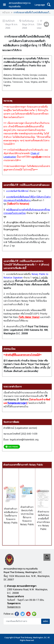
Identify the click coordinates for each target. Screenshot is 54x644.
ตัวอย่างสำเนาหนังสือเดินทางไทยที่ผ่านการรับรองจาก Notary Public (11, 516)
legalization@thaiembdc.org (24, 440)
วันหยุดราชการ (14, 607)
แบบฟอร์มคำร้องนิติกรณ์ (17, 191)
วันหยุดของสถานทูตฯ (17, 403)
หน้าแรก (6, 12)
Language (40, 5)
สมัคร (46, 621)
